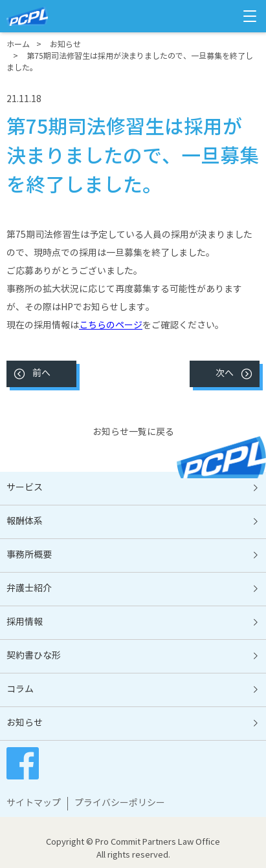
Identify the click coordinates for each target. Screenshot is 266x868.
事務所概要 (29, 555)
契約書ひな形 (34, 656)
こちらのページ (111, 326)
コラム (20, 690)
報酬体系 (25, 522)
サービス (25, 488)
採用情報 (25, 622)
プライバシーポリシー (120, 803)
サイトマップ (34, 803)
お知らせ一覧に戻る (133, 432)
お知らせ (25, 723)
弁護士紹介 (29, 589)
